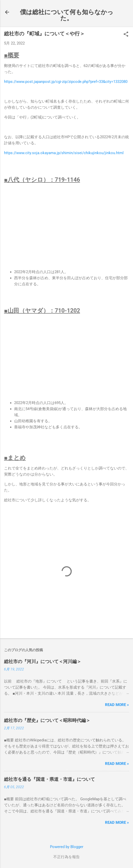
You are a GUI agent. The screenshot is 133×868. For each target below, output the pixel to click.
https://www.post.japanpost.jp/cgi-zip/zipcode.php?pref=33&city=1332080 (66, 82)
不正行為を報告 (66, 857)
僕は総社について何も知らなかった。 (67, 15)
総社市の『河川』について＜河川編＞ (43, 661)
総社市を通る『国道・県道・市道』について (49, 779)
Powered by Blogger (67, 847)
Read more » (117, 705)
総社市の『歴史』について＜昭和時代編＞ (47, 720)
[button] (126, 35)
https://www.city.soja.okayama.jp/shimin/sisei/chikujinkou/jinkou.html (64, 153)
